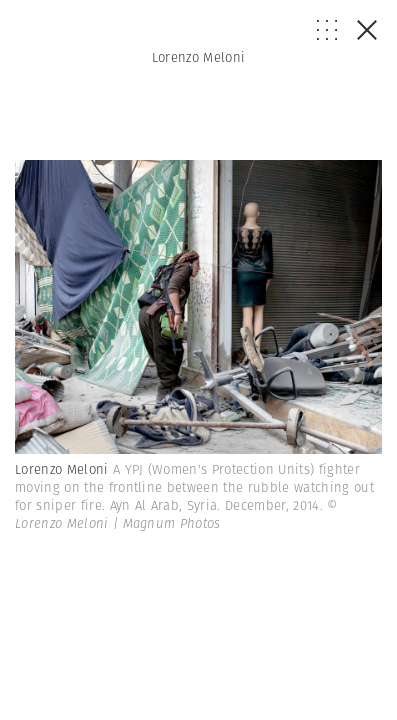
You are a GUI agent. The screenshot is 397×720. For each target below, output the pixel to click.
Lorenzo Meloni (199, 57)
